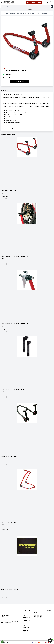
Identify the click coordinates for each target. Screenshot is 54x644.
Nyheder (33, 2)
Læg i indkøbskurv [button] (19, 81)
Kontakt (14, 616)
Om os (13, 614)
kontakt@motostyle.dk (5, 622)
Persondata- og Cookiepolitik (15, 621)
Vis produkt (5, 198)
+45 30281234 (4, 620)
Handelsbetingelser (16, 618)
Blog (28, 2)
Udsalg (39, 2)
